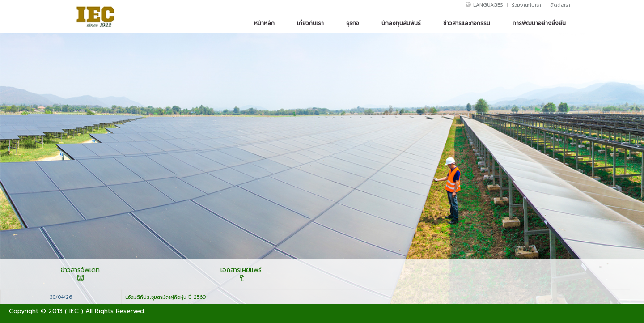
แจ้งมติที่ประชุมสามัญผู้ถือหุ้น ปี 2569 (165, 297)
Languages (488, 7)
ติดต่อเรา (560, 7)
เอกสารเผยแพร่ (241, 274)
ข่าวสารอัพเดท (80, 274)
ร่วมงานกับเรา (526, 7)
